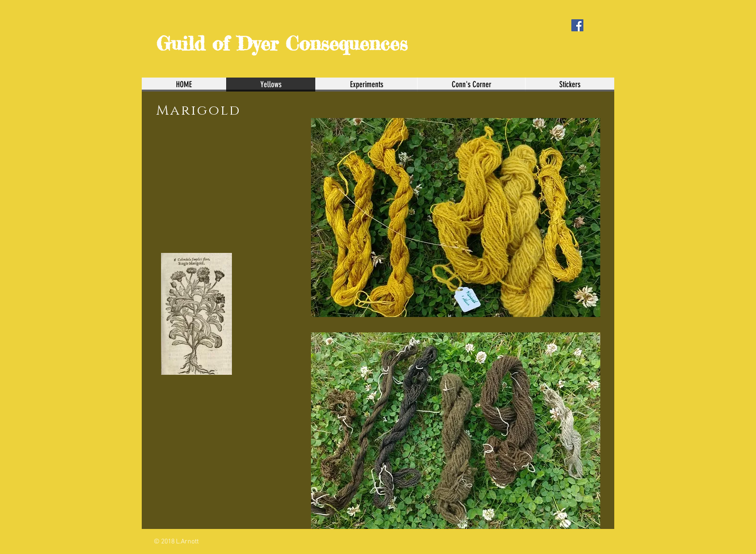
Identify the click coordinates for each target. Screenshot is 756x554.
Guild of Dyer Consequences (282, 44)
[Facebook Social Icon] (577, 25)
